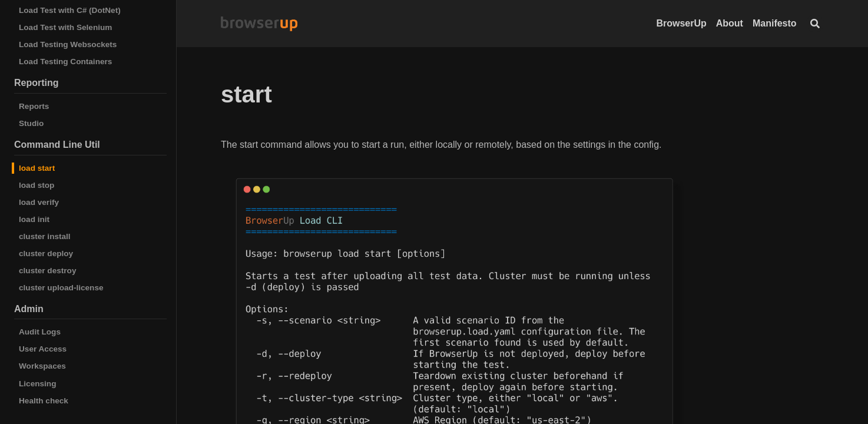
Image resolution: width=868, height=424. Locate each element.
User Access (43, 349)
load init (34, 219)
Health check (44, 401)
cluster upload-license (61, 288)
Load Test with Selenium (65, 27)
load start (37, 168)
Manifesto (775, 23)
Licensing (37, 384)
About (730, 23)
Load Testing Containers (65, 62)
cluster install (45, 236)
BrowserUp (681, 23)
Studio (31, 123)
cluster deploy (46, 254)
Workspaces (42, 366)
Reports (34, 106)
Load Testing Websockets (68, 44)
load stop (37, 185)
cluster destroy (47, 271)
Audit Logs (40, 332)
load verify (39, 202)
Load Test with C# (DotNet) (70, 10)
